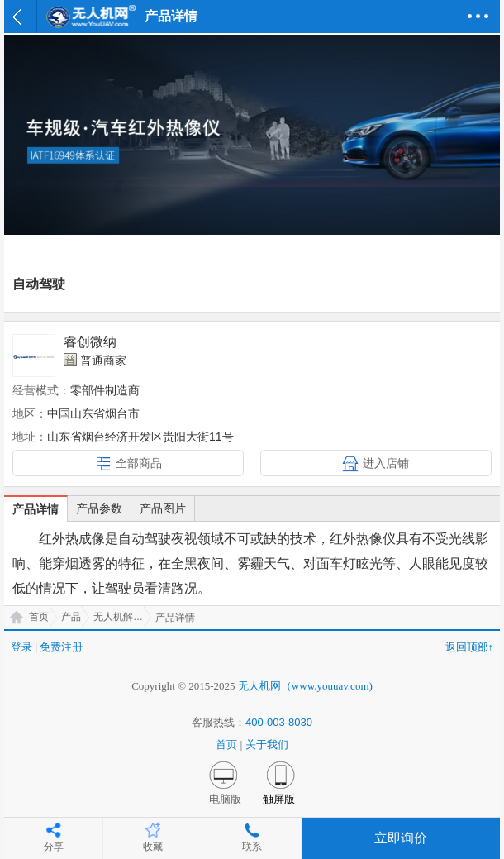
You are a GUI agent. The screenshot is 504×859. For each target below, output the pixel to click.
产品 (71, 617)
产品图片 (163, 508)
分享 (54, 847)
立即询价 (401, 838)
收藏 (153, 847)
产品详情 (36, 509)
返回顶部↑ (470, 647)
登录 (21, 647)
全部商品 (139, 463)
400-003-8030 (279, 722)
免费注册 (61, 647)
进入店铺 (386, 463)
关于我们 (267, 744)
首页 (39, 617)
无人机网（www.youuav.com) (305, 686)
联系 (252, 847)
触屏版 (279, 799)
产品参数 (99, 508)
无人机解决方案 (122, 617)
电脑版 (225, 799)
